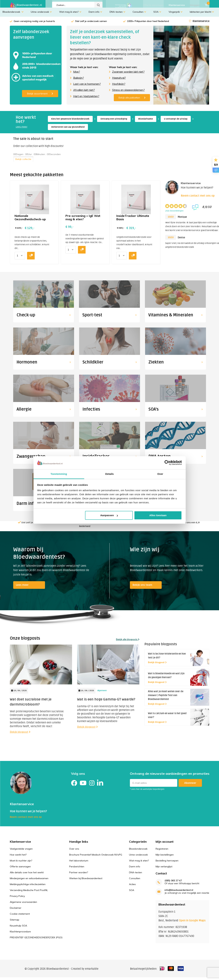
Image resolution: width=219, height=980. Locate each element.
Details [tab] (110, 474)
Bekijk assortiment (40, 96)
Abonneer (190, 785)
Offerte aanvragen (153, 5)
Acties (132, 887)
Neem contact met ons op (198, 198)
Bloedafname (146, 121)
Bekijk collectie (23, 162)
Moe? (77, 74)
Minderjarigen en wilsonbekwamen (29, 881)
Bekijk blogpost (20, 734)
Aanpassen (109, 515)
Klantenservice (177, 5)
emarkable (92, 971)
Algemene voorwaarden (23, 904)
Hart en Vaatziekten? (86, 99)
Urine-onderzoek (41, 14)
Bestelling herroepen (167, 863)
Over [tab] (160, 474)
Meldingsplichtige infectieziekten (28, 887)
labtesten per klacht (202, 14)
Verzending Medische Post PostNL (29, 893)
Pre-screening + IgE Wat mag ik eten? (83, 220)
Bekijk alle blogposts (128, 642)
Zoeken (98, 5)
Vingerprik (176, 14)
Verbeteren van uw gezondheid (68, 130)
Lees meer (22, 129)
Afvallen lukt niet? (84, 92)
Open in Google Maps (192, 923)
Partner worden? (79, 875)
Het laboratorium (79, 863)
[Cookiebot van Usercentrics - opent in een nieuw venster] (167, 463)
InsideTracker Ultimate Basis (133, 220)
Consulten (139, 14)
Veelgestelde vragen (21, 851)
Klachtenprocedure (20, 934)
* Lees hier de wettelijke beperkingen (147, 792)
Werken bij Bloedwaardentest (86, 881)
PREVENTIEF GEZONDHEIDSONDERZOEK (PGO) (36, 940)
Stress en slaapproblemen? (128, 92)
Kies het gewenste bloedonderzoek (70, 121)
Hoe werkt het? (18, 857)
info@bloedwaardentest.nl (179, 893)
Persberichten (77, 869)
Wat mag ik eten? (70, 14)
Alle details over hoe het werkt (27, 875)
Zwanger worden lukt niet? (128, 74)
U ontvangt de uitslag (176, 121)
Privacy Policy (17, 899)
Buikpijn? (79, 80)
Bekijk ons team (142, 587)
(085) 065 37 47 (173, 883)
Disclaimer (16, 910)
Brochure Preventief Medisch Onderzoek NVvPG (96, 857)
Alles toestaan (158, 515)
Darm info (95, 14)
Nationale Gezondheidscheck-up (30, 220)
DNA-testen (117, 14)
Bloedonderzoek (13, 14)
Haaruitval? (119, 80)
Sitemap (15, 922)
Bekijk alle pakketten (132, 100)
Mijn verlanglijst (164, 869)
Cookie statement (20, 916)
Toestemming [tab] (59, 474)
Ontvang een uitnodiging (114, 121)
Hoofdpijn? (119, 86)
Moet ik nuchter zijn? (21, 863)
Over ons (74, 851)
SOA (157, 14)
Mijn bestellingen (165, 857)
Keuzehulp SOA (18, 928)
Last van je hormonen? (87, 86)
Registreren (162, 851)
